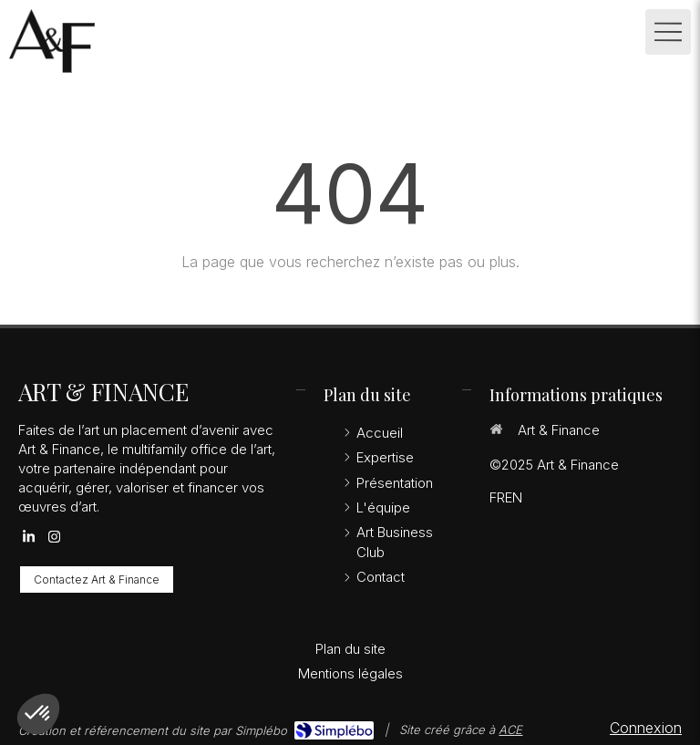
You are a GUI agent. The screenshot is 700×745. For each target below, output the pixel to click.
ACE (510, 729)
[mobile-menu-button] (668, 32)
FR (497, 497)
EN (514, 497)
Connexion (646, 728)
